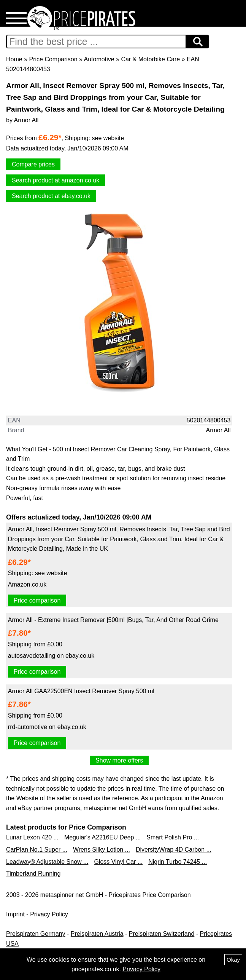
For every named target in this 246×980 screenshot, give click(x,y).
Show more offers (119, 760)
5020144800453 (209, 420)
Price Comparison (53, 59)
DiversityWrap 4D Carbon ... (174, 850)
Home (14, 59)
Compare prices (33, 164)
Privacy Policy (49, 914)
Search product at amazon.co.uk (56, 180)
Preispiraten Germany (36, 934)
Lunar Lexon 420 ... (32, 837)
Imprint (15, 914)
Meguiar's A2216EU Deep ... (102, 837)
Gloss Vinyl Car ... (118, 862)
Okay (233, 960)
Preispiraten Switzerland (162, 934)
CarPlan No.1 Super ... (37, 850)
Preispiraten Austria (97, 934)
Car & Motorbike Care (150, 59)
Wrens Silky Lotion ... (102, 850)
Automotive (99, 59)
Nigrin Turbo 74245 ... (178, 862)
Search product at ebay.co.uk (51, 196)
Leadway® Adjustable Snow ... (47, 862)
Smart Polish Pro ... (173, 837)
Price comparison (37, 600)
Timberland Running (33, 874)
